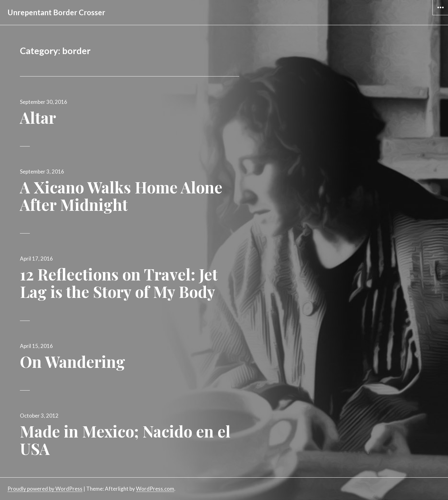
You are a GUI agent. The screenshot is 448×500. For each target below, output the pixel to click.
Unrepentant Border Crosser (56, 12)
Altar (38, 117)
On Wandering (72, 361)
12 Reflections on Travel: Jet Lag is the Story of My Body (119, 283)
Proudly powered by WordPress (45, 489)
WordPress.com (155, 489)
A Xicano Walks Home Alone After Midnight (121, 196)
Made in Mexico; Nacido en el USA (125, 440)
